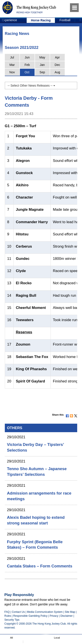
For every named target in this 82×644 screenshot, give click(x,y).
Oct (27, 72)
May (42, 57)
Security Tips (12, 620)
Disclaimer (66, 616)
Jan (42, 65)
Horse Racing (41, 20)
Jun (27, 57)
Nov (12, 72)
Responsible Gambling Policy (30, 616)
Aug (57, 72)
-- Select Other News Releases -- (31, 86)
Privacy (54, 616)
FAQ (7, 612)
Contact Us (18, 612)
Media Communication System (45, 612)
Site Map (70, 612)
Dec (57, 65)
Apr (57, 57)
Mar (12, 65)
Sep (42, 72)
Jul (12, 57)
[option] (41, 20)
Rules (8, 616)
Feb (27, 65)
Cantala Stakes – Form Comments (40, 566)
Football (65, 20)
